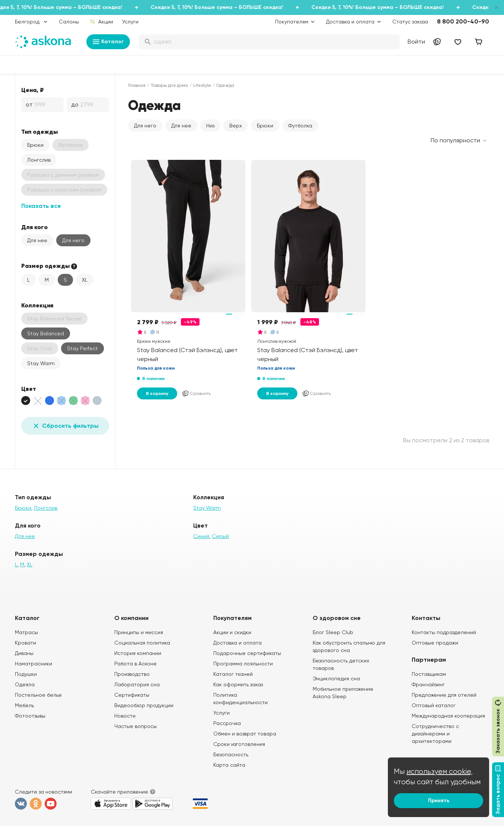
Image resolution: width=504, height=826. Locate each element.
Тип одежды (39, 132)
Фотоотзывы (30, 716)
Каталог (108, 42)
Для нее (37, 240)
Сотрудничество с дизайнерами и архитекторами (435, 734)
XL (85, 280)
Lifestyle (202, 85)
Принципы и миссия (139, 632)
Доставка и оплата (237, 643)
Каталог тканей (233, 674)
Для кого (34, 227)
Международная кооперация (448, 716)
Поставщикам (429, 674)
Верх (236, 126)
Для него (73, 240)
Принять (439, 800)
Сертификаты (132, 695)
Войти (416, 42)
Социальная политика (142, 643)
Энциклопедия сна (336, 678)
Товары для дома (169, 85)
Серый (220, 536)
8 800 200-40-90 (463, 21)
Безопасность (231, 754)
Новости (125, 716)
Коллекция (37, 305)
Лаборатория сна (137, 684)
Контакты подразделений (444, 632)
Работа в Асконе (135, 664)
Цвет (29, 389)
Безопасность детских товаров (341, 664)
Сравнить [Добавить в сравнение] (196, 393)
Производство (132, 674)
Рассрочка (227, 723)
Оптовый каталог (434, 705)
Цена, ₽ (33, 90)
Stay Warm (41, 363)
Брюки (35, 145)
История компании (138, 653)
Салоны (69, 22)
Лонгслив (39, 160)
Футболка (300, 126)
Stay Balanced (46, 333)
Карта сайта (229, 765)
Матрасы (26, 632)
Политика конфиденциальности (240, 699)
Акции (101, 22)
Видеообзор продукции (144, 705)
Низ (210, 126)
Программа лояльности (243, 664)
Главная (137, 85)
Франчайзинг (428, 684)
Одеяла (25, 684)
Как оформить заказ (238, 684)
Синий (201, 536)
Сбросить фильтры (65, 426)
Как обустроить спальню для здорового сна (349, 646)
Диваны (24, 653)
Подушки (26, 674)
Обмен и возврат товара (245, 734)
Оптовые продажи (435, 643)
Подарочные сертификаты (247, 653)
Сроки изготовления (239, 744)
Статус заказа (410, 22)
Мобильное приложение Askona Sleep (343, 693)
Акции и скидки (232, 632)
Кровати (25, 643)
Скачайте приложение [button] (119, 792)
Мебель (24, 705)
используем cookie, (440, 771)
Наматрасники (34, 664)
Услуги (130, 22)
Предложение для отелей (444, 695)
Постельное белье (38, 695)
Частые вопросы (135, 726)
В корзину (157, 393)
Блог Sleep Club (333, 632)
